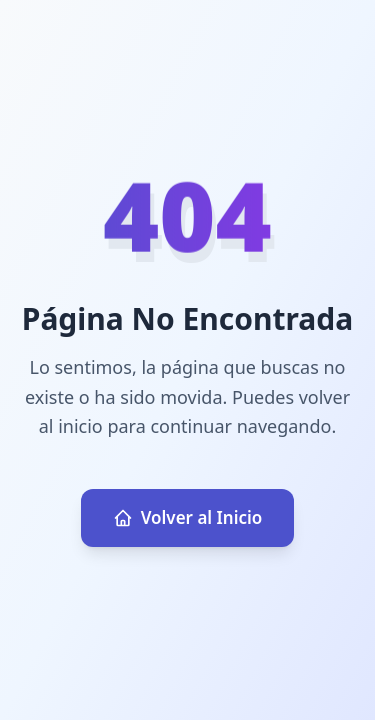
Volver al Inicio (188, 517)
